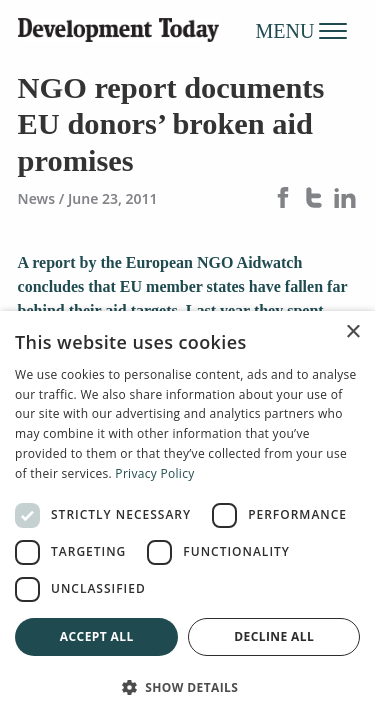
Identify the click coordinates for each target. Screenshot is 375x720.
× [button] (352, 332)
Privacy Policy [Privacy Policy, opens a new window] (154, 473)
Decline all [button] (274, 636)
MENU (302, 30)
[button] (187, 687)
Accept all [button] (97, 636)
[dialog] (187, 515)
